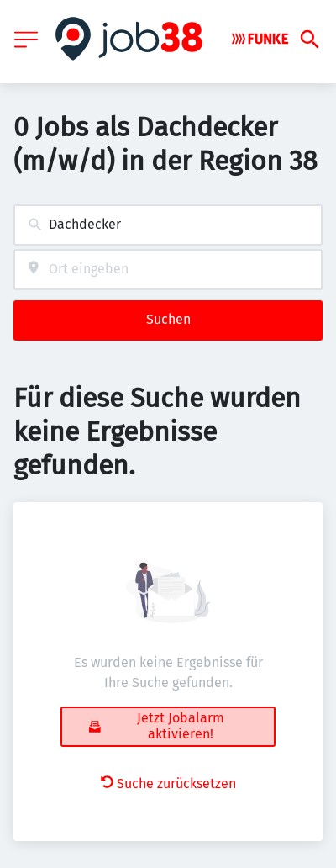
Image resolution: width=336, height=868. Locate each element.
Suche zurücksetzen (168, 783)
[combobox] (168, 225)
